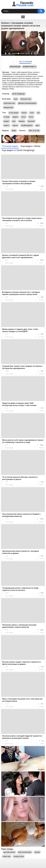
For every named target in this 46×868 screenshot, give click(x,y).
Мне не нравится (17, 62)
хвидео (6, 121)
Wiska (14, 131)
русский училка (9, 852)
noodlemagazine (27, 125)
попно (23, 117)
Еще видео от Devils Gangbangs (18, 150)
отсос (32, 113)
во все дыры (14, 113)
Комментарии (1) (30, 67)
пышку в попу (19, 856)
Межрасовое (8, 108)
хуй (38, 113)
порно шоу (7, 856)
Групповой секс (9, 103)
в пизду (7, 117)
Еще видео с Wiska (31, 146)
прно (37, 125)
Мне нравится (13, 62)
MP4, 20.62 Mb (34, 131)
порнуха (22, 121)
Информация (15, 67)
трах (14, 121)
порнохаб (31, 121)
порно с (7, 125)
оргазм (37, 852)
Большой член (26, 99)
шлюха (24, 113)
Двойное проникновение (27, 103)
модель (15, 117)
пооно (31, 117)
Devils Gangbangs (19, 94)
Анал (16, 99)
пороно (15, 125)
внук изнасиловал (25, 852)
